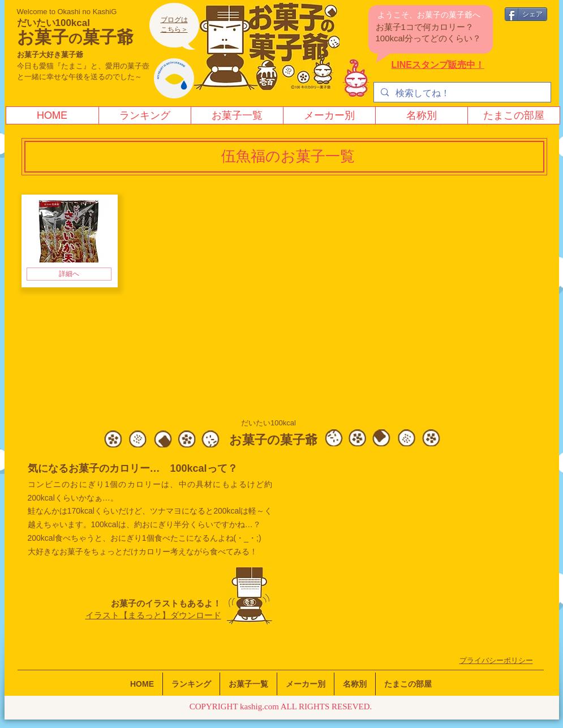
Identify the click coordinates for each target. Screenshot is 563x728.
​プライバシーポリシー (496, 660)
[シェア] (526, 14)
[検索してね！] (461, 93)
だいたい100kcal (53, 23)
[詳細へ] (69, 274)
